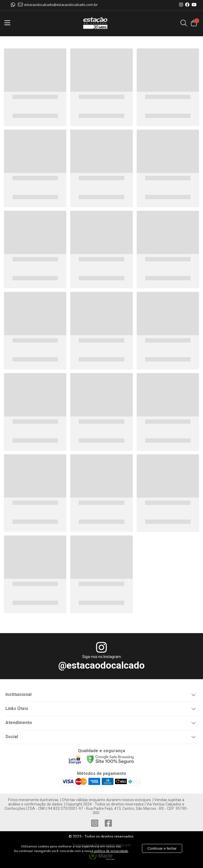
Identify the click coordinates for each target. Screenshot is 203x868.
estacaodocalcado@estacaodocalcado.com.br (58, 5)
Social (101, 736)
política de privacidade (111, 851)
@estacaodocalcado (101, 665)
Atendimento (101, 722)
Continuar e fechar (162, 848)
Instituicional (101, 694)
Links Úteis (101, 708)
